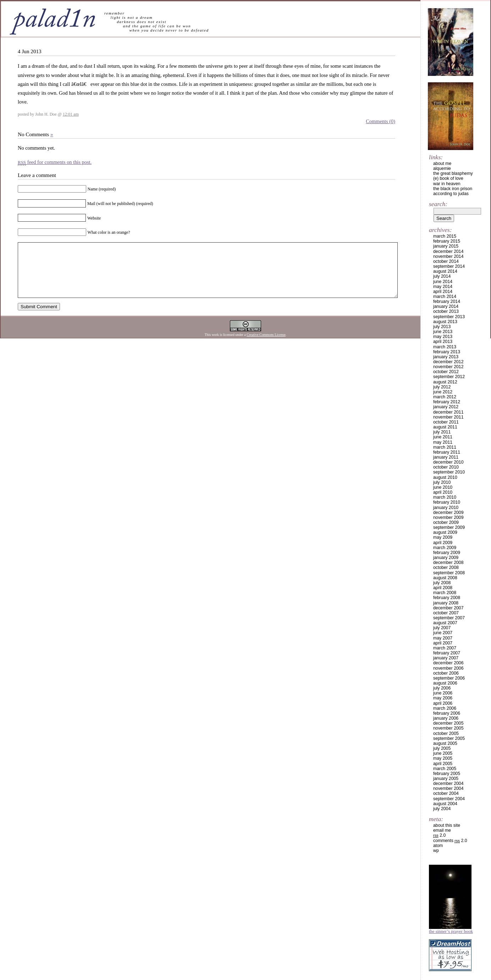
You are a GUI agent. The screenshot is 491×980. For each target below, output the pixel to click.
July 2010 (442, 482)
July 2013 (442, 327)
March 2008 (445, 593)
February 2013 (447, 352)
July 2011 (442, 432)
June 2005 (443, 753)
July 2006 (442, 688)
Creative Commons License (266, 345)
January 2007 (446, 658)
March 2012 (445, 397)
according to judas (451, 194)
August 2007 (445, 623)
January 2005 (446, 779)
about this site (447, 825)
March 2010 (445, 497)
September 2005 (449, 738)
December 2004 (448, 784)
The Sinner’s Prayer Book (451, 931)
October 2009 (446, 522)
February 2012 (447, 402)
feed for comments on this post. (55, 162)
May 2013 (443, 337)
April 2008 (443, 588)
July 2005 (442, 748)
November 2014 (448, 256)
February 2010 (447, 502)
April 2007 (443, 643)
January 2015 (446, 246)
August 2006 (445, 683)
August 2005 (445, 743)
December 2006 (448, 663)
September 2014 (449, 266)
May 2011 (443, 442)
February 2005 (447, 774)
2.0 (439, 835)
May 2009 (443, 537)
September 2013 (449, 317)
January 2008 (446, 603)
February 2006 (447, 713)
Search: (438, 204)
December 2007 (448, 608)
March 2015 (445, 236)
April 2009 (443, 543)
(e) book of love (448, 178)
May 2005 (443, 758)
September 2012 (449, 377)
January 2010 (446, 508)
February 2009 (447, 553)
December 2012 (448, 362)
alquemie (442, 168)
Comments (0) (380, 121)
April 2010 (443, 492)
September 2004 (449, 799)
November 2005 (448, 728)
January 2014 (446, 306)
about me (442, 164)
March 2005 (445, 769)
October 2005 (446, 733)
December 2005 (448, 723)
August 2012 (445, 382)
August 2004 (445, 804)
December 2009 (448, 513)
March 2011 (445, 447)
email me (442, 830)
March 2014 (445, 297)
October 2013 (446, 311)
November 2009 (448, 517)
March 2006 (445, 708)
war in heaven (447, 184)
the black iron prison (453, 189)
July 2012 (442, 387)
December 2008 (448, 563)
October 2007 (446, 613)
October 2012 (446, 372)
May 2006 (443, 698)
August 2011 (445, 427)
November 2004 (448, 788)
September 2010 (449, 472)
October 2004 (446, 793)
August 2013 (445, 322)
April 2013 (443, 342)
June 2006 (443, 693)
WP (436, 851)
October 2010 (446, 467)
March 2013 (445, 347)
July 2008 (442, 583)
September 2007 (449, 618)
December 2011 (448, 412)
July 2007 (442, 628)
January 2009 (446, 558)
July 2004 (442, 809)
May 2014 (443, 287)
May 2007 (443, 638)
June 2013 (443, 332)
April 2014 (443, 292)
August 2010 (445, 477)
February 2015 (447, 241)
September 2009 (449, 527)
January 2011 (446, 457)
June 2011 (443, 437)
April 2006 (443, 703)
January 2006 (446, 718)
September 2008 (449, 573)
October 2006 (446, 673)
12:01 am (71, 114)
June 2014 (443, 282)
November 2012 (448, 367)
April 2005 (443, 764)
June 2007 (443, 633)
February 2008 (447, 598)
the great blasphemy (453, 173)
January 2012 (446, 407)
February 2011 (447, 452)
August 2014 (445, 271)
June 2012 (443, 392)
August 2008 (445, 578)
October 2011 (446, 422)
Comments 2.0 (450, 841)
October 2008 (446, 567)
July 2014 (442, 276)
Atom (438, 846)
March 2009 (445, 548)
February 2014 (447, 301)
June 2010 (443, 487)
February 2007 (447, 653)
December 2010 (448, 462)
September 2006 (449, 678)
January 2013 (446, 357)
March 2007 (445, 648)
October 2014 (446, 261)
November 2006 (448, 668)
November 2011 (448, 417)
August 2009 (445, 532)
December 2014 (448, 251)
